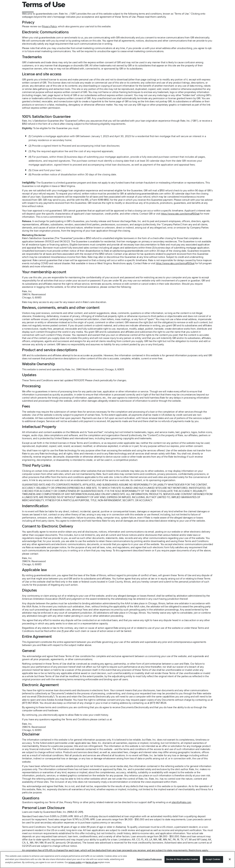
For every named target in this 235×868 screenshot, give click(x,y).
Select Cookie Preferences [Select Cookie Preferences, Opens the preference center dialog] (149, 859)
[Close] (230, 859)
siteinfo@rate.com (181, 802)
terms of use (92, 862)
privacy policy (75, 862)
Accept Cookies (213, 859)
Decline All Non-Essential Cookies (182, 859)
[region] (117, 860)
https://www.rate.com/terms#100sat (180, 214)
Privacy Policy (49, 26)
